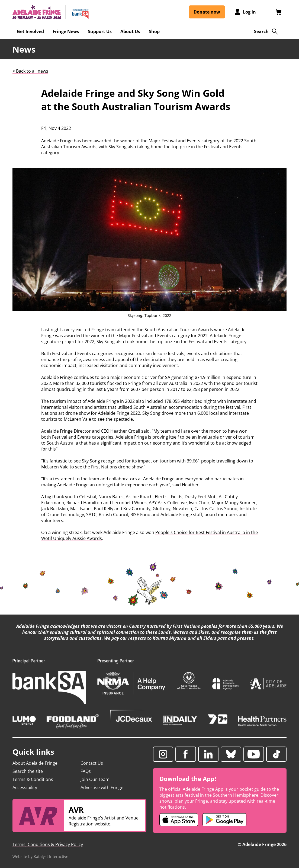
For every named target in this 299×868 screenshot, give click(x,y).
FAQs (86, 771)
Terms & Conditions (33, 779)
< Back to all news (30, 71)
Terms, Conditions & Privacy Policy (48, 844)
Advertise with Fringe (102, 787)
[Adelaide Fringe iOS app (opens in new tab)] (179, 820)
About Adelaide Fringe (35, 763)
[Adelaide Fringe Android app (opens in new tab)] (224, 820)
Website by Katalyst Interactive (40, 856)
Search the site (28, 771)
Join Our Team (95, 779)
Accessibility (25, 787)
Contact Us (92, 763)
